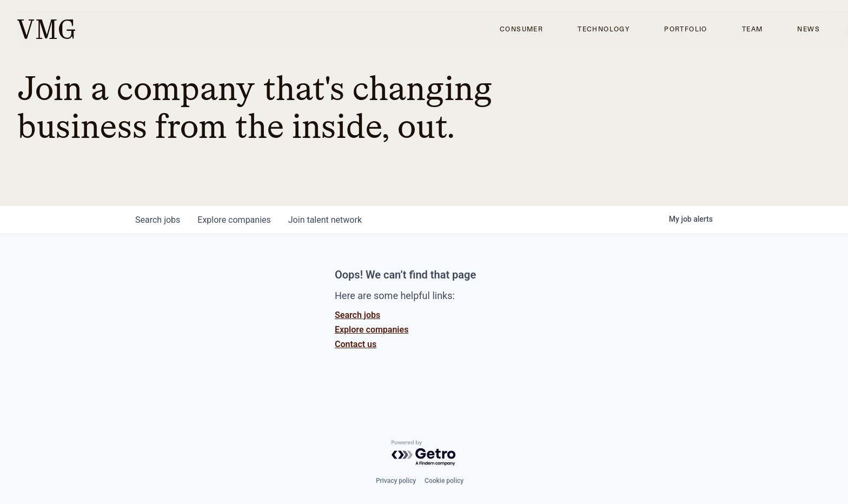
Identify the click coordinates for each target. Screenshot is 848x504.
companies (234, 220)
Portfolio (686, 29)
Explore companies (372, 330)
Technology (604, 29)
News (809, 29)
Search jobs (357, 315)
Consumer (521, 29)
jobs (158, 220)
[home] (46, 29)
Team (753, 29)
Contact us (356, 344)
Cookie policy (444, 481)
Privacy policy (396, 481)
